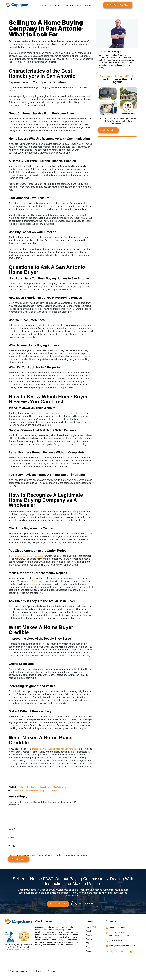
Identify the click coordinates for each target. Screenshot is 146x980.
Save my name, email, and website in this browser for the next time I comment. (48, 859)
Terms (39, 975)
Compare (69, 5)
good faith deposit (35, 581)
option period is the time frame (28, 556)
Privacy (51, 975)
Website (12, 850)
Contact (89, 955)
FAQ (79, 5)
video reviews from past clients (57, 413)
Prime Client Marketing (18, 953)
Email (11, 841)
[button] (58, 907)
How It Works (45, 5)
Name (11, 833)
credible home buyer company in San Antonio (54, 749)
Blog (88, 951)
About (58, 5)
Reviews (89, 5)
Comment (13, 805)
